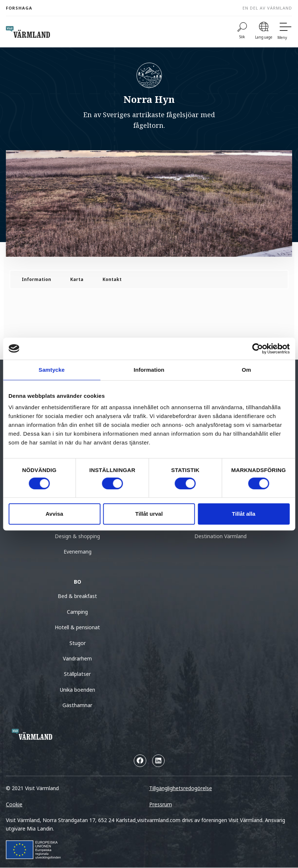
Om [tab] (246, 370)
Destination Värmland (220, 536)
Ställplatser (77, 674)
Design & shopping (77, 536)
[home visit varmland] (28, 32)
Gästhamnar (77, 705)
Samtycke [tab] (52, 370)
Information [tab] (149, 370)
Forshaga (19, 8)
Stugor (78, 643)
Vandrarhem (77, 658)
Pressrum (161, 804)
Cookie (14, 804)
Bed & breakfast (77, 596)
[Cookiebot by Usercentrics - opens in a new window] (257, 349)
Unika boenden (78, 690)
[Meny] (285, 32)
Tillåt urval (149, 514)
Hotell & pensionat (77, 627)
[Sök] (242, 32)
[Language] (264, 32)
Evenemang (78, 552)
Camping (77, 612)
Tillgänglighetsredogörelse (181, 788)
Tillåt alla (244, 514)
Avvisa (54, 514)
